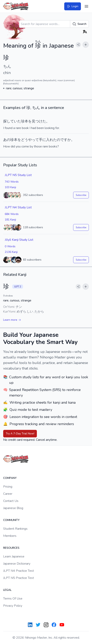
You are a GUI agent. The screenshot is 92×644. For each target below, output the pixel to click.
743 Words (12, 182)
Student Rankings (15, 529)
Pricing (8, 487)
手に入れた (48, 140)
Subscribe (81, 195)
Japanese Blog (13, 508)
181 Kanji (10, 220)
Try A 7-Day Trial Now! (20, 434)
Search (79, 24)
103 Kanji (10, 187)
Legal (7, 590)
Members (10, 536)
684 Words (12, 214)
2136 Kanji (11, 252)
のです (62, 140)
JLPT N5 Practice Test (19, 578)
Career (8, 494)
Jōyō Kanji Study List (19, 240)
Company (10, 478)
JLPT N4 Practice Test (19, 571)
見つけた (39, 121)
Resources (11, 548)
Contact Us (11, 501)
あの (7, 140)
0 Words (10, 246)
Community (11, 520)
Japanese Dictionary (17, 564)
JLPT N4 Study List (18, 207)
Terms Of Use (13, 599)
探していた (12, 121)
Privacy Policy (13, 606)
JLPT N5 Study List (18, 175)
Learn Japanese (14, 556)
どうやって (30, 140)
